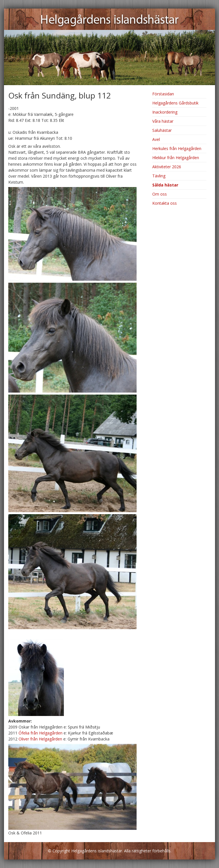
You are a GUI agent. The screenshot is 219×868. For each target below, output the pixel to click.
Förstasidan (163, 94)
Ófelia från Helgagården (40, 733)
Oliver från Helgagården (40, 739)
